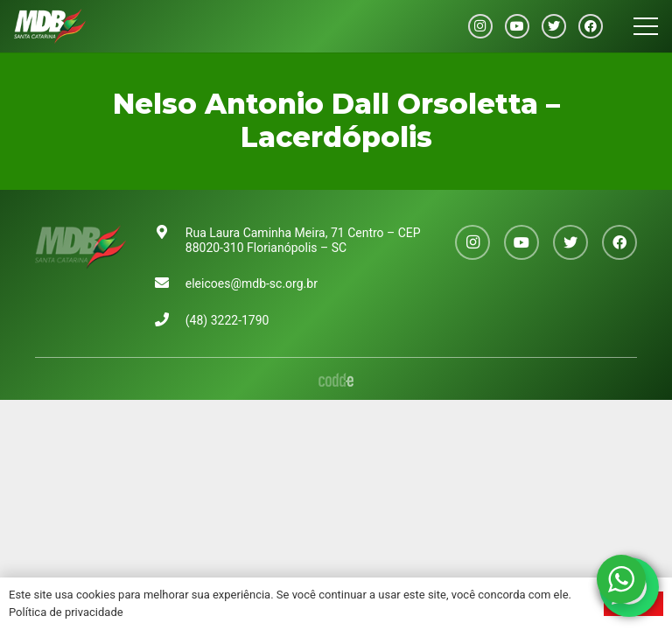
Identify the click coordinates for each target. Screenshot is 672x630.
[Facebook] (591, 26)
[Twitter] (554, 26)
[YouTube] (517, 26)
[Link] (50, 26)
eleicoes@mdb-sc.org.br (252, 283)
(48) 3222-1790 (227, 320)
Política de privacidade (66, 612)
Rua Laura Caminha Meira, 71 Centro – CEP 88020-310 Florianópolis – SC (303, 240)
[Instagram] (480, 26)
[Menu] (646, 26)
